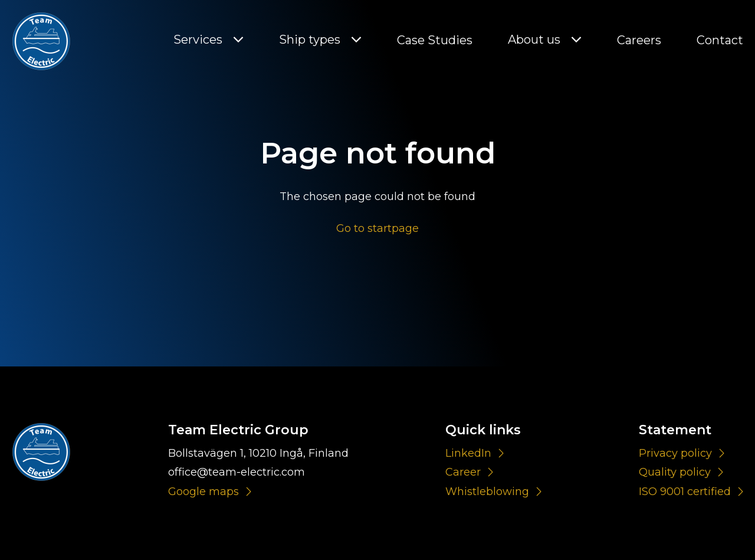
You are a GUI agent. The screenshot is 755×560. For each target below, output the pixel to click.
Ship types (310, 40)
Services (198, 40)
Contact (720, 40)
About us (534, 40)
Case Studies (435, 40)
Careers (639, 40)
